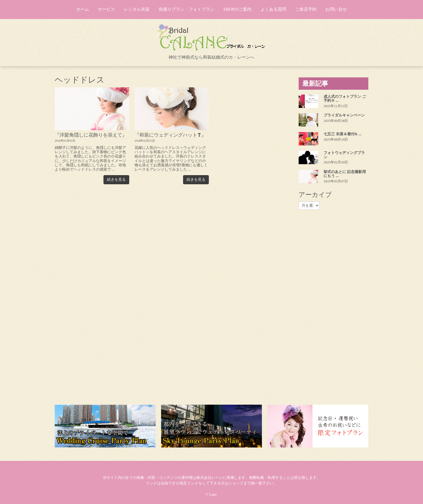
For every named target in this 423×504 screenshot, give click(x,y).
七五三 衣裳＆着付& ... (342, 134)
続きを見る (116, 180)
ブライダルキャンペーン (344, 115)
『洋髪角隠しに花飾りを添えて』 (91, 135)
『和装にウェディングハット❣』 (170, 135)
